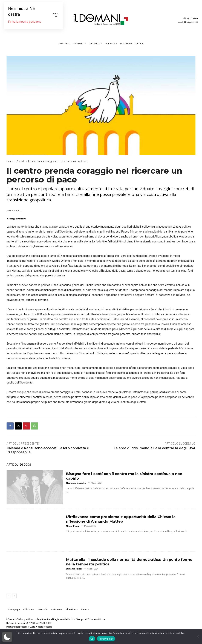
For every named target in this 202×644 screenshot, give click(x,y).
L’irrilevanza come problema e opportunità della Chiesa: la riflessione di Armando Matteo (121, 519)
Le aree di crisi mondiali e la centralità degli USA (155, 448)
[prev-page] (9, 596)
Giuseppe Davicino (17, 219)
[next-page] (14, 596)
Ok (92, 639)
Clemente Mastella (76, 483)
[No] (198, 636)
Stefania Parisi (74, 569)
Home (10, 161)
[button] (7, 637)
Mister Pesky (73, 526)
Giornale (21, 161)
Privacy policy (106, 639)
